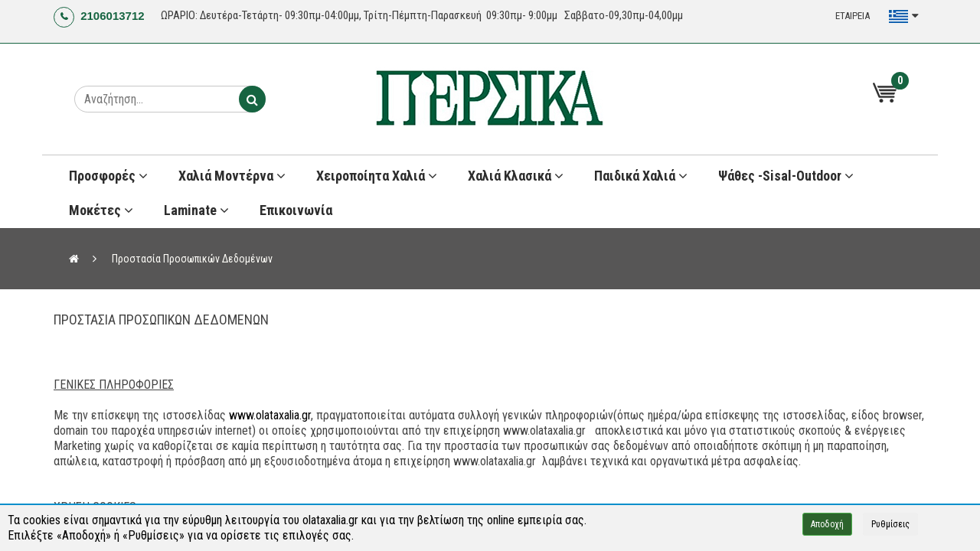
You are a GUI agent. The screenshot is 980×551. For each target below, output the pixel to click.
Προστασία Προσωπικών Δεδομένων (192, 259)
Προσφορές (108, 176)
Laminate (196, 210)
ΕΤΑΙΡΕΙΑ (853, 16)
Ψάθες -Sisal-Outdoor (786, 176)
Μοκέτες (101, 210)
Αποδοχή (827, 524)
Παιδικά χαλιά (641, 176)
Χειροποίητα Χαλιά (377, 176)
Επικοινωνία (296, 210)
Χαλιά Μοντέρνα (232, 176)
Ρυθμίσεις (890, 524)
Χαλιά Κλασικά (516, 176)
